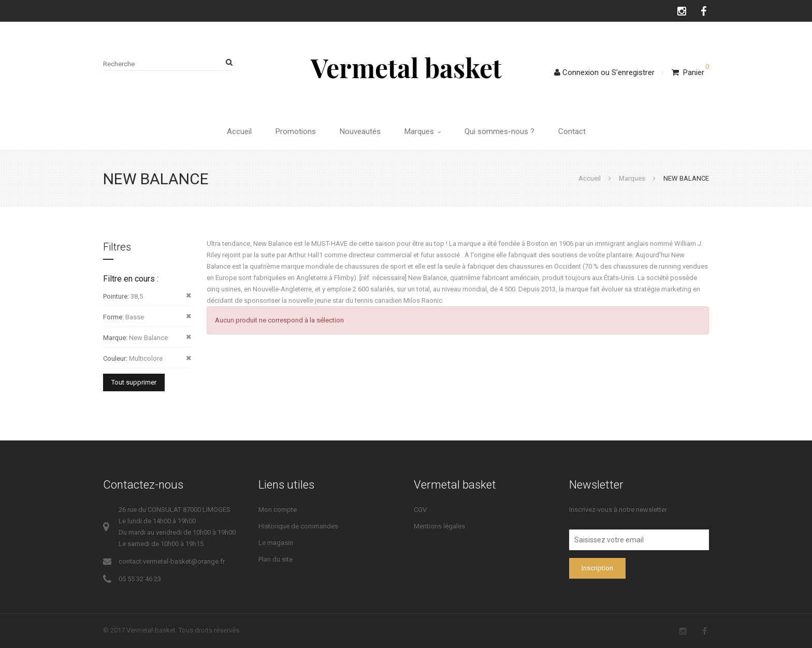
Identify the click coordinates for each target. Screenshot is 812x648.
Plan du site (275, 559)
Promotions (296, 131)
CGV (420, 510)
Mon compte (278, 510)
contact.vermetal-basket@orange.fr (172, 561)
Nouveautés (360, 131)
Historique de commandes (298, 526)
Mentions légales (439, 526)
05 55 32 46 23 (140, 579)
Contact (572, 131)
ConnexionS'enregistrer (604, 72)
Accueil (239, 131)
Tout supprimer (134, 382)
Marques (423, 131)
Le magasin (276, 543)
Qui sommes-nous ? (499, 131)
